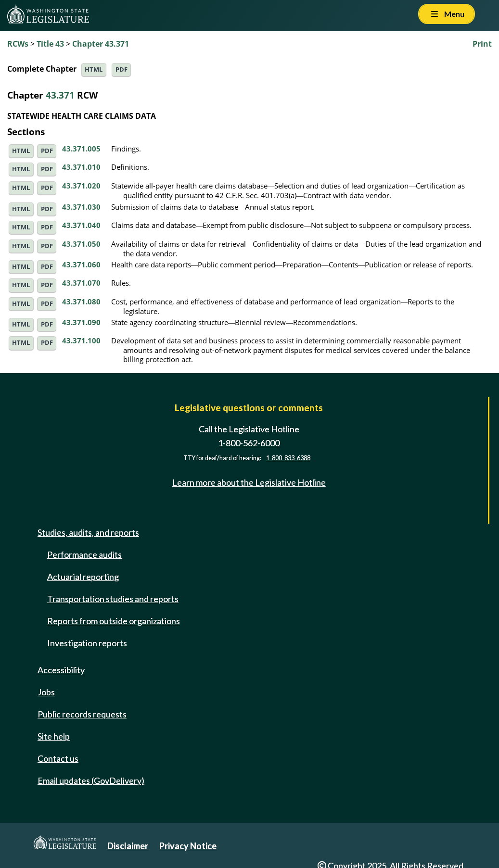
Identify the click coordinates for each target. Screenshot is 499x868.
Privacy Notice (188, 846)
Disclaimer (128, 846)
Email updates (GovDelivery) (91, 780)
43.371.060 (81, 264)
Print (482, 44)
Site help (54, 736)
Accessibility (61, 670)
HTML (94, 69)
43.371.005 (81, 149)
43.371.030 (81, 207)
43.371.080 (81, 302)
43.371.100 (81, 340)
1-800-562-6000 (249, 443)
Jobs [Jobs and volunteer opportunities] (46, 692)
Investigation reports (87, 643)
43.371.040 (81, 225)
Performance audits (84, 554)
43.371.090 (81, 322)
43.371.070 (81, 283)
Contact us (58, 758)
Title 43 (50, 44)
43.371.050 (81, 244)
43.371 (60, 95)
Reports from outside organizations (114, 621)
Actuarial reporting (83, 577)
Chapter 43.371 (101, 44)
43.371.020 (81, 186)
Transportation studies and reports (113, 599)
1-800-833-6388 (288, 458)
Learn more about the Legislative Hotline (249, 482)
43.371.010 (81, 167)
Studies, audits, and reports (88, 532)
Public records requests (82, 714)
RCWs (18, 44)
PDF (122, 69)
